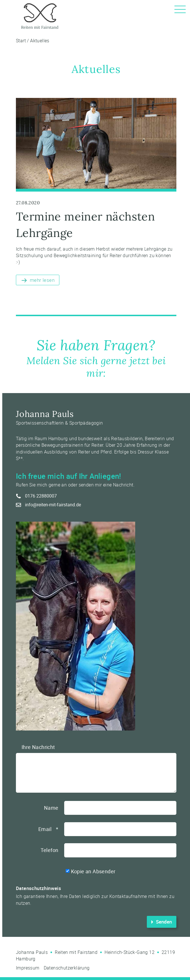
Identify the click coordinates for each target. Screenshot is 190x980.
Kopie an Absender (93, 871)
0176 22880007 (41, 496)
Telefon (50, 850)
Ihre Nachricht (38, 747)
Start (21, 41)
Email (48, 829)
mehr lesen (42, 280)
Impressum (28, 968)
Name (51, 808)
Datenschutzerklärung (67, 968)
